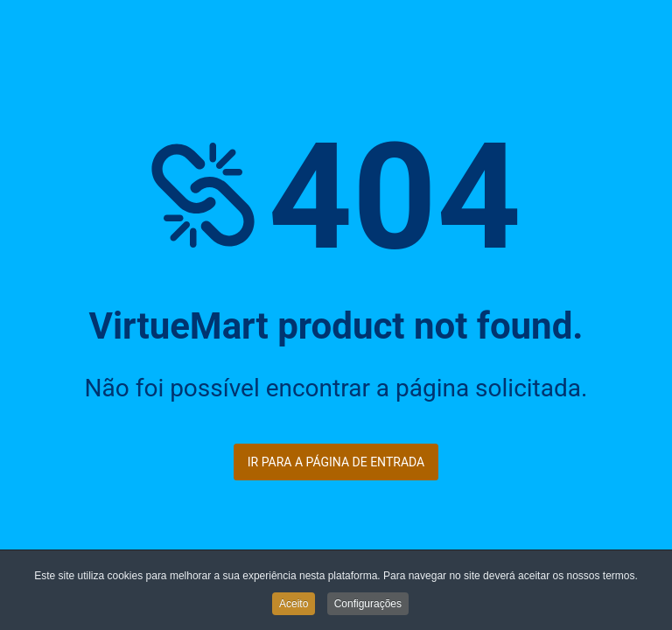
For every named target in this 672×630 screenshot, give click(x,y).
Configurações (368, 605)
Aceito (294, 605)
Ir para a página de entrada (336, 462)
